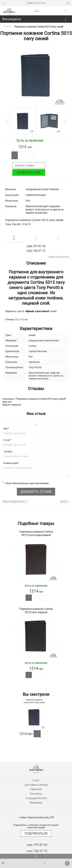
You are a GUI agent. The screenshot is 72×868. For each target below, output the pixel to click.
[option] (36, 75)
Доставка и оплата (36, 785)
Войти (64, 501)
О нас (36, 780)
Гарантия (36, 789)
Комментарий (11, 463)
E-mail (7, 440)
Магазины (36, 803)
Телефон (8, 452)
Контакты (36, 794)
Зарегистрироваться (14, 501)
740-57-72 (36, 851)
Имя (6, 429)
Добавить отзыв (36, 492)
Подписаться (36, 833)
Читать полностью (58, 257)
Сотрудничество (36, 798)
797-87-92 (36, 845)
